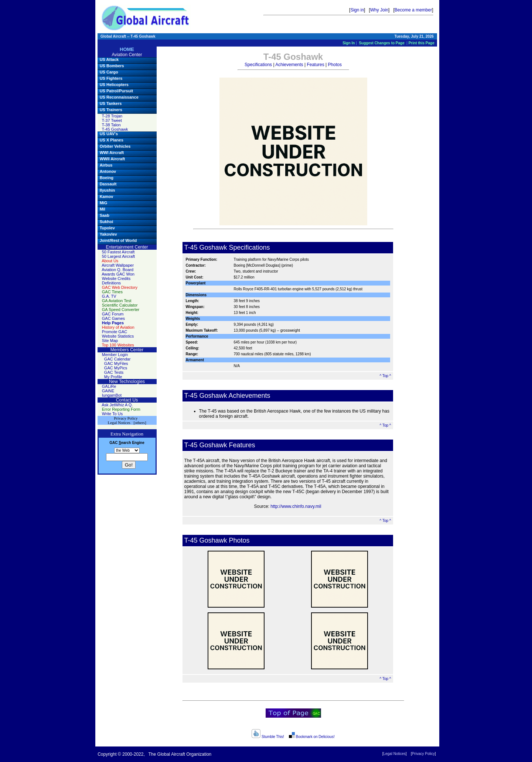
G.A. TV (109, 296)
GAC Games (113, 318)
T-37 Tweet (112, 120)
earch (125, 443)
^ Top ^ (386, 376)
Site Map (110, 341)
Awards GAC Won (118, 274)
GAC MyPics (116, 368)
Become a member (413, 10)
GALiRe (109, 386)
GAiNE (108, 391)
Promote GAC (115, 332)
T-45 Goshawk (115, 129)
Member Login (115, 355)
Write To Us (112, 414)
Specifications (258, 65)
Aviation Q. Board (117, 270)
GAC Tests (114, 372)
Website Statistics (118, 336)
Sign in (357, 10)
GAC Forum (113, 314)
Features (315, 65)
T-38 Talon (111, 125)
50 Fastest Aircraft (118, 252)
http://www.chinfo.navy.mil (296, 506)
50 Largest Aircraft (118, 256)
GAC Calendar (117, 359)
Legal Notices (394, 754)
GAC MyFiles (116, 363)
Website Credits (116, 279)
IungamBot (112, 395)
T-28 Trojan (112, 116)
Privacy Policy (423, 754)
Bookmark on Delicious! (311, 737)
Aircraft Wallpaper (118, 265)
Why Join (379, 10)
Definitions (111, 283)
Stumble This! (268, 737)
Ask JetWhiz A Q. (117, 405)
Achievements (289, 65)
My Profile (113, 377)
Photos (335, 65)
